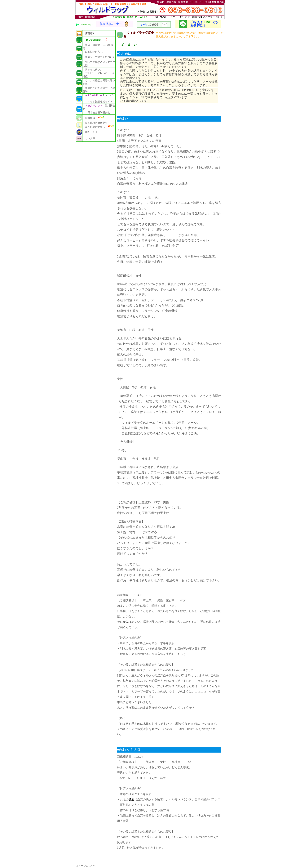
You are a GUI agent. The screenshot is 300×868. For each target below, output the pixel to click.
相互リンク (90, 132)
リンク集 (89, 138)
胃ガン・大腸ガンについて (99, 57)
